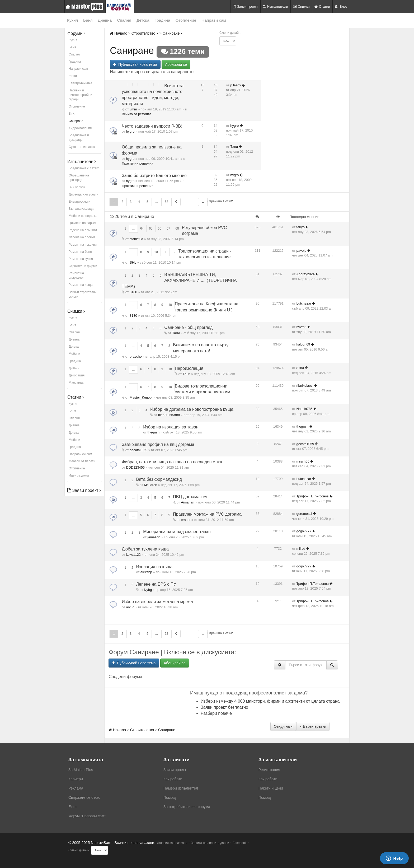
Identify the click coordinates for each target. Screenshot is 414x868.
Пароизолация (189, 368)
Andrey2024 (306, 274)
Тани (234, 146)
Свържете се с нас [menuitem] (84, 797)
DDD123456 (135, 467)
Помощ (170, 797)
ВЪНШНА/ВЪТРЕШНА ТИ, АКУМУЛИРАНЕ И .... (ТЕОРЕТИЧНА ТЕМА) (179, 281)
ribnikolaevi (305, 386)
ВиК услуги (77, 187)
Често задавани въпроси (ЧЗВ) (152, 126)
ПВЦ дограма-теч (190, 497)
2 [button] (122, 202)
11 (165, 252)
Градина (162, 20)
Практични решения (137, 163)
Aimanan (188, 502)
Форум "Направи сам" (87, 816)
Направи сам (214, 20)
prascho (136, 356)
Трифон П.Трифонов (313, 496)
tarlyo (301, 227)
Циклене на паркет (83, 223)
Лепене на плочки (82, 237)
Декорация (77, 375)
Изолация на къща (154, 567)
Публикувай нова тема (135, 64)
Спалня (124, 20)
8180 (133, 292)
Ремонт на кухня (81, 259)
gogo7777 (304, 531)
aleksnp (146, 572)
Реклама (76, 788)
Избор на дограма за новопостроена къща (192, 409)
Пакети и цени (271, 788)
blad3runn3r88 (169, 415)
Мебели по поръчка (83, 216)
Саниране (76, 121)
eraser (186, 520)
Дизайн (74, 368)
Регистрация (269, 770)
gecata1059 (138, 450)
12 (174, 252)
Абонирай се (176, 64)
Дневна (105, 20)
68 (177, 228)
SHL (133, 262)
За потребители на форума (187, 807)
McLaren (150, 485)
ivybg (148, 590)
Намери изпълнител (181, 788)
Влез (341, 6)
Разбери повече (216, 713)
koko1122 (133, 555)
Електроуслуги (79, 202)
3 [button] (131, 202)
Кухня (72, 20)
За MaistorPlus (81, 770)
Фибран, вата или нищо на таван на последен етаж (172, 462)
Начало (119, 33)
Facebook (240, 843)
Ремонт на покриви (83, 245)
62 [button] (166, 202)
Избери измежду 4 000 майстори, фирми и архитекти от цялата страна (270, 701)
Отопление (186, 20)
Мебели (74, 354)
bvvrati (302, 327)
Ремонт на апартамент (77, 275)
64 (142, 228)
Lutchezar (304, 303)
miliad (301, 549)
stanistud (136, 239)
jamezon (154, 537)
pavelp (302, 251)
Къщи (73, 76)
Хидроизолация (80, 128)
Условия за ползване (172, 843)
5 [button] (147, 202)
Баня (88, 20)
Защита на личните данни (210, 843)
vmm (133, 109)
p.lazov (236, 85)
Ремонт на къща (81, 285)
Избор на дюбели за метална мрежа (157, 602)
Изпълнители (275, 6)
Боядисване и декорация (79, 137)
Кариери (76, 779)
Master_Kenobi (141, 397)
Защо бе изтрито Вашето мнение (154, 176)
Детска (143, 20)
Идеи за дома (79, 475)
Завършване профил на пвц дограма (158, 444)
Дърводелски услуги (83, 194)
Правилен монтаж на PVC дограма (207, 514)
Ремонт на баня (80, 252)
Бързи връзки (313, 726)
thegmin (154, 432)
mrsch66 (303, 461)
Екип (72, 807)
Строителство (145, 33)
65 (151, 228)
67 (168, 228)
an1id (130, 607)
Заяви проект (245, 6)
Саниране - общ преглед (188, 327)
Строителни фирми (83, 266)
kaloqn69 (303, 344)
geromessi (304, 514)
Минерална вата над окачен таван (177, 532)
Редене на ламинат (83, 230)
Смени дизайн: (230, 33)
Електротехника (80, 83)
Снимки (301, 6)
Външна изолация (82, 209)
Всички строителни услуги (83, 294)
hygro (130, 131)
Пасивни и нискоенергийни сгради (80, 95)
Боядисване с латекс (84, 168)
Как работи (173, 779)
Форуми (76, 33)
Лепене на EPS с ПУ (156, 584)
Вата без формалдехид (159, 479)
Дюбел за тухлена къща (145, 549)
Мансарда (76, 382)
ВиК (72, 114)
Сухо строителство (83, 147)
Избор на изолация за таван (171, 427)
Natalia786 (305, 409)
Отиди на (283, 726)
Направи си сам (80, 454)
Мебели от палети (82, 461)
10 (156, 252)
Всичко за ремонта (137, 114)
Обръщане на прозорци (79, 178)
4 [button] (139, 202)
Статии (322, 6)
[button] (203, 202)
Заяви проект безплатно (224, 707)
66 (160, 228)
